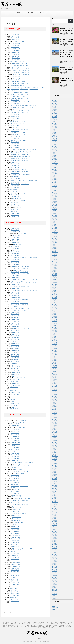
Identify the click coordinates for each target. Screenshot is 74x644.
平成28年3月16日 (25, 310)
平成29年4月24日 (15, 213)
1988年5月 (54, 589)
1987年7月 (54, 591)
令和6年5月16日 (24, 153)
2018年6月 (54, 240)
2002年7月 (54, 491)
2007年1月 (54, 422)
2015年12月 (55, 284)
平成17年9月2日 (15, 138)
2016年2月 (54, 281)
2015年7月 (54, 290)
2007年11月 (55, 408)
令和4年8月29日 (24, 93)
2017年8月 (54, 255)
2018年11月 (55, 232)
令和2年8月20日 (15, 394)
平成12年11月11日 (17, 497)
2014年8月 (54, 304)
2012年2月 (54, 344)
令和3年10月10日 (33, 180)
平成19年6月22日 (19, 422)
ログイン (54, 91)
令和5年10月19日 (25, 73)
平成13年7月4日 (14, 140)
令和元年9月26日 (20, 378)
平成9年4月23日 (15, 276)
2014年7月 (54, 306)
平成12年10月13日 (15, 178)
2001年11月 (55, 500)
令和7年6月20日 (33, 290)
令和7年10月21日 (26, 63)
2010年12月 (55, 361)
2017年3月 (54, 263)
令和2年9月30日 (26, 157)
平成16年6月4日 (16, 298)
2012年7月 (54, 336)
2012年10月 (55, 332)
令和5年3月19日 (15, 89)
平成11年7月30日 (16, 332)
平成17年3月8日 (15, 568)
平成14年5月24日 (15, 449)
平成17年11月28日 (25, 279)
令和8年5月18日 (15, 601)
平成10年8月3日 (15, 186)
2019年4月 (54, 224)
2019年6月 (54, 221)
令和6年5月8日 (15, 579)
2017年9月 (54, 253)
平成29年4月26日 (14, 409)
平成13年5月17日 (15, 173)
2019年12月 (55, 214)
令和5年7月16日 (24, 504)
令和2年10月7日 (15, 572)
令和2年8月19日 (15, 585)
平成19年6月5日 (15, 533)
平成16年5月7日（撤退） (17, 462)
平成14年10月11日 (18, 78)
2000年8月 (54, 523)
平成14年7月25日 (16, 52)
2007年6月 (54, 415)
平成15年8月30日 (16, 58)
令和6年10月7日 (33, 107)
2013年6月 (54, 323)
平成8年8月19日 (15, 126)
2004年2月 (54, 470)
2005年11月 (55, 439)
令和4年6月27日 (24, 303)
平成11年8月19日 (15, 166)
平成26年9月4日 (15, 252)
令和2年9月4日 (15, 405)
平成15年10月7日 (15, 54)
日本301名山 (31, 12)
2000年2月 (54, 533)
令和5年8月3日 (27, 499)
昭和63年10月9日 (25, 158)
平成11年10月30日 (17, 495)
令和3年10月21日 (25, 155)
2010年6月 (54, 370)
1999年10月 (55, 539)
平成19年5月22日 (14, 480)
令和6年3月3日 (34, 149)
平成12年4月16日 (15, 316)
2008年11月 (55, 393)
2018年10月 (55, 234)
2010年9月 (54, 365)
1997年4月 (54, 560)
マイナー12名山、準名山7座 (26, 622)
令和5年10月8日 (24, 290)
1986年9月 (54, 596)
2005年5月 (54, 448)
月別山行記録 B (49, 625)
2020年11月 (55, 200)
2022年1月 (54, 178)
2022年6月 (54, 171)
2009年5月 (54, 387)
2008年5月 (54, 402)
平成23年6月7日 (15, 440)
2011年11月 (55, 347)
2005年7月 (54, 445)
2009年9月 (54, 381)
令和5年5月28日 (15, 594)
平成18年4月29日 (15, 530)
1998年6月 (54, 559)
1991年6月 (54, 568)
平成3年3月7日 (15, 283)
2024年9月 (54, 129)
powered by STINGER (47, 642)
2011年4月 (54, 355)
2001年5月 (54, 510)
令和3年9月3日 (15, 400)
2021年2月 (54, 195)
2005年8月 (54, 444)
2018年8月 (54, 237)
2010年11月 (55, 362)
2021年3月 (54, 194)
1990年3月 (54, 579)
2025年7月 (54, 114)
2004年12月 (55, 454)
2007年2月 (54, 421)
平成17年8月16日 (16, 329)
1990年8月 (54, 577)
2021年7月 (54, 188)
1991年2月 (54, 573)
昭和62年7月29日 (15, 116)
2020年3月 (54, 211)
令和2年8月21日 (16, 392)
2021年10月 (55, 183)
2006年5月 (54, 433)
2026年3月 (54, 103)
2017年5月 (54, 260)
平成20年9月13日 (15, 171)
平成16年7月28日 (15, 265)
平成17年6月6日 (15, 256)
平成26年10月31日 (15, 539)
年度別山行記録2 (63, 624)
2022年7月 (54, 169)
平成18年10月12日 (35, 87)
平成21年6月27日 (25, 268)
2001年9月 (54, 504)
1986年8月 (54, 597)
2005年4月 (54, 450)
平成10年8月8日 (14, 191)
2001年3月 (54, 513)
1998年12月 (55, 551)
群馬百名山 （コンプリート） (20, 627)
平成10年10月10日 (15, 111)
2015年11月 (55, 286)
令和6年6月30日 (24, 272)
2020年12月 (55, 198)
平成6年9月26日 (15, 96)
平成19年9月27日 (24, 96)
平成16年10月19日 (15, 442)
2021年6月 (54, 189)
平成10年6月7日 (15, 314)
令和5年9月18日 (24, 171)
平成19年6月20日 (15, 45)
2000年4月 (54, 530)
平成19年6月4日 (15, 532)
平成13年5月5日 (16, 460)
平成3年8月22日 (17, 508)
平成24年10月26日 (15, 352)
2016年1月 (54, 283)
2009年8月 (54, 382)
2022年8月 (54, 168)
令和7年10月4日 (23, 62)
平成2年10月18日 (17, 102)
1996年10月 (55, 562)
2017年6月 (54, 258)
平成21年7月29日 (15, 239)
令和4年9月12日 (24, 82)
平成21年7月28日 (16, 241)
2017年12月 (55, 249)
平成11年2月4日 (25, 287)
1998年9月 (54, 556)
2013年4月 (54, 324)
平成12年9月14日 (19, 151)
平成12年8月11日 (16, 177)
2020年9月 (54, 203)
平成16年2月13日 (15, 321)
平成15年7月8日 (15, 47)
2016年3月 (54, 280)
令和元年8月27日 (26, 135)
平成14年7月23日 (17, 49)
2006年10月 (55, 425)
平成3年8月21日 (15, 129)
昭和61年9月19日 (15, 155)
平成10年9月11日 (17, 109)
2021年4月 (54, 192)
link (7, 15)
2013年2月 (54, 327)
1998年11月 (55, 553)
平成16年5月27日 (15, 261)
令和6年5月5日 (15, 581)
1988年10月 (55, 585)
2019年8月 (54, 220)
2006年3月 (54, 436)
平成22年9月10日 (15, 263)
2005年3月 (54, 451)
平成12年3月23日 (19, 473)
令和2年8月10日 (24, 65)
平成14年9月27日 (15, 290)
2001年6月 (54, 508)
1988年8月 (54, 586)
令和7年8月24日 (24, 486)
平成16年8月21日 (14, 62)
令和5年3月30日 (24, 305)
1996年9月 (54, 563)
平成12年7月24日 (15, 272)
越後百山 (40, 628)
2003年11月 (55, 473)
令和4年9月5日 (25, 98)
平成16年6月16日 (15, 482)
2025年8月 (54, 112)
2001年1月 (54, 516)
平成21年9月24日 (15, 541)
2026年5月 (54, 100)
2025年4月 (54, 119)
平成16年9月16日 (16, 69)
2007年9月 (54, 411)
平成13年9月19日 (15, 195)
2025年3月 (54, 120)
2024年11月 (55, 126)
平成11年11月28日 (15, 468)
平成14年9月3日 (15, 146)
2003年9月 (54, 476)
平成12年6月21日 (15, 493)
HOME (6, 20)
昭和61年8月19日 (14, 180)
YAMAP (30, 15)
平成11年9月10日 (17, 175)
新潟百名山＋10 (19, 625)
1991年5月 (54, 569)
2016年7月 (54, 273)
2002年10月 (55, 487)
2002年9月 (54, 488)
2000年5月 (54, 528)
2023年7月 (54, 151)
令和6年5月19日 (24, 160)
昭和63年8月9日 (15, 182)
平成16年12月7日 (15, 466)
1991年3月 (54, 571)
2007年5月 (54, 416)
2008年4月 (54, 404)
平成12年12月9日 (16, 318)
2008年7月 (54, 399)
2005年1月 (54, 453)
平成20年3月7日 (15, 557)
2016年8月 (54, 272)
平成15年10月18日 (14, 354)
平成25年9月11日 (15, 38)
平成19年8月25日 (16, 343)
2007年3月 (54, 419)
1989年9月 (54, 580)
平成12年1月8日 (23, 283)
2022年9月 (54, 166)
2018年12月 (55, 230)
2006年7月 (54, 430)
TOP (7, 12)
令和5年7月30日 (24, 84)
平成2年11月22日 (15, 105)
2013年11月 (55, 315)
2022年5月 (54, 172)
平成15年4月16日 (15, 371)
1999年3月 (54, 548)
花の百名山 (34, 628)
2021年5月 (54, 191)
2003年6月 (54, 480)
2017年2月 (54, 264)
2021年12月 (55, 180)
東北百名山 (56, 625)
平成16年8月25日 (15, 345)
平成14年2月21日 (25, 471)
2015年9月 (54, 289)
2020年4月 (54, 209)
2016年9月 (54, 270)
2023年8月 (54, 149)
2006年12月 (55, 424)
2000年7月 (54, 525)
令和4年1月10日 (25, 111)
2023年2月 (54, 158)
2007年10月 (55, 410)
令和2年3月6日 (15, 382)
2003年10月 (55, 474)
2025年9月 (54, 111)
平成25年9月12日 (15, 36)
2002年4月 (54, 496)
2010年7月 (54, 369)
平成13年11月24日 (15, 365)
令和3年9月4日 (13, 597)
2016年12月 (55, 266)
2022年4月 (54, 174)
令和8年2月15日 (33, 105)
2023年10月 (55, 146)
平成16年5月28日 (15, 438)
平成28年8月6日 (15, 228)
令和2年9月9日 (20, 208)
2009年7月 (54, 384)
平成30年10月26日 (15, 385)
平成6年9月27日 (15, 94)
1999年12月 (55, 536)
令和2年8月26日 (14, 588)
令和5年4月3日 (24, 501)
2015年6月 (54, 292)
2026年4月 (54, 102)
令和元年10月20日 (24, 149)
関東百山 (51, 628)
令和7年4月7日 (15, 599)
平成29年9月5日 (15, 243)
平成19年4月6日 (15, 554)
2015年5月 (54, 293)
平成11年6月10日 (15, 168)
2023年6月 (54, 152)
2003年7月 (54, 479)
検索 (53, 18)
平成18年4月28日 (16, 526)
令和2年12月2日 (35, 279)
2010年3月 (54, 375)
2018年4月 (54, 243)
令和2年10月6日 (15, 570)
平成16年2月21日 (15, 453)
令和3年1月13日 (24, 107)
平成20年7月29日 (16, 515)
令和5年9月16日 (26, 169)
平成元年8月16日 (15, 133)
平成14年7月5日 (15, 479)
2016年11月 (55, 267)
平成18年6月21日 (15, 34)
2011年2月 (54, 358)
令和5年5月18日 (27, 102)
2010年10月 (55, 364)
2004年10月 (55, 457)
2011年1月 (54, 359)
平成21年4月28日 (15, 528)
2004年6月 (54, 464)
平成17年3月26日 (15, 325)
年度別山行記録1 (55, 624)
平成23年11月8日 (16, 446)
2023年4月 (54, 155)
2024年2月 (54, 140)
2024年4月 (54, 137)
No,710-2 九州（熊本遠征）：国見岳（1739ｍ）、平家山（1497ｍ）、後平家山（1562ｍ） (66, 54)
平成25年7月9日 (17, 550)
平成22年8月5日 (19, 499)
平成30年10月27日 (15, 575)
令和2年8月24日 (14, 391)
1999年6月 (54, 545)
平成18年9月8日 (15, 338)
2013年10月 (55, 316)
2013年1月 (54, 329)
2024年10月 (55, 128)
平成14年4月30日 (15, 448)
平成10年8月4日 (15, 188)
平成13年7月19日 (19, 42)
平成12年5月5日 (18, 470)
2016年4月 (54, 278)
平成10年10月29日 (15, 76)
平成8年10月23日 (15, 82)
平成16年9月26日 (15, 254)
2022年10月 (55, 165)
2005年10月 (55, 441)
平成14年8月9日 (15, 80)
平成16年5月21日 (28, 462)
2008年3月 (54, 405)
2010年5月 (54, 372)
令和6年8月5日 (23, 193)
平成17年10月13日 (15, 330)
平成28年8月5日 (22, 420)
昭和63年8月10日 (15, 184)
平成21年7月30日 (15, 237)
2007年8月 (54, 413)
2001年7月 (54, 507)
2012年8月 (54, 335)
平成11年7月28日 (14, 124)
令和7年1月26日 (25, 281)
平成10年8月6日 (16, 360)
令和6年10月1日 (34, 257)
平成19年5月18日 (14, 524)
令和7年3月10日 (25, 69)
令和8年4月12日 (32, 283)
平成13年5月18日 (15, 197)
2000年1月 (54, 534)
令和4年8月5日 (24, 133)
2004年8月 (54, 461)
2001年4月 (54, 511)
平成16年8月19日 (16, 444)
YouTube (19, 15)
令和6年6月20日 (25, 274)
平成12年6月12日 (16, 277)
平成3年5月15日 (16, 162)
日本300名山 (55, 608)
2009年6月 (54, 385)
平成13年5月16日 (16, 376)
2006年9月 (54, 427)
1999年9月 (54, 540)
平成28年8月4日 (15, 230)
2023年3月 (54, 157)
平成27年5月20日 (14, 202)
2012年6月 (54, 338)
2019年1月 (54, 229)
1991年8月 (54, 566)
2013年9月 (54, 318)
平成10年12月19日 (15, 287)
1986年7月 (54, 599)
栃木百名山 (62, 625)
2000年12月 (55, 517)
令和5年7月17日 (25, 329)
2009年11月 (55, 378)
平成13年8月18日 (15, 113)
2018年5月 (54, 241)
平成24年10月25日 (17, 517)
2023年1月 (54, 160)
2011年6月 (54, 352)
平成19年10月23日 (17, 521)
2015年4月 (54, 295)
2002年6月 (54, 493)
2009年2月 (54, 392)
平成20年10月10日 (15, 544)
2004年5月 (54, 465)
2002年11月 (55, 485)
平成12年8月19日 (15, 303)
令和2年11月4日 (16, 380)
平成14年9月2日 (15, 144)
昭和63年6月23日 (15, 107)
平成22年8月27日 (15, 356)
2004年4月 (54, 467)
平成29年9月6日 (15, 426)
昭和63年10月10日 (17, 157)
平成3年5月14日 (15, 164)
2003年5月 (54, 482)
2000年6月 (54, 527)
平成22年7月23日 (15, 347)
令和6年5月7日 (15, 577)
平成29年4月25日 (15, 215)
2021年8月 (54, 186)
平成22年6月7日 (16, 367)
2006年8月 (54, 428)
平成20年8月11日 (15, 501)
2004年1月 (54, 471)
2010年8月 (54, 367)
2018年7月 (54, 238)
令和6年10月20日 (34, 89)
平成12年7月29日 (15, 299)
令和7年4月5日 (15, 590)
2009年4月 (54, 388)
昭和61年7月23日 (16, 135)
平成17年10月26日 (15, 307)
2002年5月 (54, 494)
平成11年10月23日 (15, 98)
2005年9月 (54, 442)
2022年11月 (55, 163)
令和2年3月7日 (17, 566)
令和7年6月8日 (25, 266)
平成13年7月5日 (15, 142)
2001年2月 (54, 514)
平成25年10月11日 (14, 369)
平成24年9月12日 (24, 129)
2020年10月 (55, 201)
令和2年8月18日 (15, 206)
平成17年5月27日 (15, 361)
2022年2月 (54, 177)
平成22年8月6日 (15, 327)
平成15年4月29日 (15, 477)
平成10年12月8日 (15, 115)
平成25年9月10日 (16, 40)
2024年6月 (54, 134)
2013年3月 (54, 326)
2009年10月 (55, 379)
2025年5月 (54, 117)
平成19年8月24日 (14, 341)
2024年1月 (54, 142)
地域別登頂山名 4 (14, 624)
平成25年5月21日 (14, 387)
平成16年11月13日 (15, 451)
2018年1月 (54, 247)
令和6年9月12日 (23, 140)
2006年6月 (54, 431)
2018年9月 (54, 235)
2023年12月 (55, 143)
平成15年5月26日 (16, 266)
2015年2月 (54, 298)
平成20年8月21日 (16, 519)
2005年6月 (54, 447)
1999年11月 (55, 537)
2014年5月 (54, 309)
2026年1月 (54, 106)
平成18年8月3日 (17, 169)
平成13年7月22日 (17, 43)
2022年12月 (55, 161)
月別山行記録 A (40, 625)
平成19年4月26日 (15, 455)
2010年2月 (54, 376)
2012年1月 (54, 346)
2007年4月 (54, 418)
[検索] (71, 21)
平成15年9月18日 (15, 301)
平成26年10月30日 (17, 372)
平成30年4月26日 (25, 466)
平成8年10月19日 (15, 279)
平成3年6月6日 (17, 71)
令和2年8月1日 (16, 431)
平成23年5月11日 (15, 437)
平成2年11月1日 (15, 100)
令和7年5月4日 (15, 402)
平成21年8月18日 (29, 151)
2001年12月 (55, 499)
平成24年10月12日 (22, 200)
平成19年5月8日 (16, 363)
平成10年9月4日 (15, 93)
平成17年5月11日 (17, 535)
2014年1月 (54, 313)
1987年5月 (54, 594)
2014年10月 (55, 301)
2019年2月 (54, 227)
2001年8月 (54, 505)
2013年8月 (54, 319)
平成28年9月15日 (16, 374)
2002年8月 (54, 490)
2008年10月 (55, 395)
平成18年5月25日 (16, 350)
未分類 (53, 609)
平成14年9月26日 (15, 294)
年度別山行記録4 (11, 625)
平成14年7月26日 (15, 51)
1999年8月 (54, 542)
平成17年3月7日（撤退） (27, 548)
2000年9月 (54, 522)
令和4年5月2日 (23, 85)
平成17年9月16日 (15, 305)
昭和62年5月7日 (15, 153)
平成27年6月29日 (15, 475)
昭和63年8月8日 (23, 180)
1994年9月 (54, 565)
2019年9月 (54, 218)
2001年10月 (55, 502)
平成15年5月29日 (15, 459)
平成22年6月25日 (16, 63)
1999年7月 (54, 543)
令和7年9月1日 (23, 122)
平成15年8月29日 (15, 257)
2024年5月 (54, 135)
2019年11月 (55, 215)
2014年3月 (54, 312)
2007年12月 (55, 407)
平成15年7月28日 (15, 323)
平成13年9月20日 (14, 193)
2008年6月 (54, 401)
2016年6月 (54, 275)
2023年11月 (55, 145)
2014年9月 (54, 303)
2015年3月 (54, 296)
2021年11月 (55, 181)
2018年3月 (54, 244)
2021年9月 (54, 184)
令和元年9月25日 (16, 563)
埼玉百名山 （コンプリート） (25, 624)
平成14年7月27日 (21, 428)
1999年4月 (54, 546)
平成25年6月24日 (15, 259)
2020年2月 (54, 212)
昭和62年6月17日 (15, 84)
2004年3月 (54, 468)
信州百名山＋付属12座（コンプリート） (41, 622)
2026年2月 (54, 105)
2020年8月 (54, 204)
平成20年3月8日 (16, 555)
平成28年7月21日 (27, 74)
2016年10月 (55, 269)
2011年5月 (54, 353)
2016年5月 (54, 276)
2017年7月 (54, 257)
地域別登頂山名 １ (64, 622)
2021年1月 (54, 197)
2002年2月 (54, 497)
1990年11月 (55, 574)
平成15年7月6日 (17, 232)
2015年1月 (54, 300)
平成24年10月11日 (17, 199)
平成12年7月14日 (15, 292)
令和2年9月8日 (15, 211)
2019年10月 (55, 217)
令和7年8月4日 (23, 124)
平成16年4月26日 (16, 285)
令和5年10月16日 (25, 257)
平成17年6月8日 (15, 248)
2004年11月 (55, 456)
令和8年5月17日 (15, 403)
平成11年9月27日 (16, 274)
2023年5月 (54, 154)
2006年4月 (54, 434)
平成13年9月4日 (15, 60)
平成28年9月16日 (14, 552)
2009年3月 (54, 390)
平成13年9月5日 (15, 65)
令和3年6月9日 (24, 299)
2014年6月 (54, 307)
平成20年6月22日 (15, 424)
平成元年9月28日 (15, 87)
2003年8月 (54, 477)
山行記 (19, 12)
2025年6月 (54, 115)
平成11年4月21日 (16, 319)
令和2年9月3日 (15, 210)
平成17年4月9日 (16, 548)
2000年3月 (54, 531)
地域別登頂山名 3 (55, 622)
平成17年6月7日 (17, 250)
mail (65, 12)
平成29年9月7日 (15, 429)
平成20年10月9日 (15, 543)
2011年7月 (54, 350)
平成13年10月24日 (15, 91)
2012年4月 (54, 341)
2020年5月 (54, 207)
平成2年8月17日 (15, 502)
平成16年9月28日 (15, 246)
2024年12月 (55, 125)
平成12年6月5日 (15, 312)
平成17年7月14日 (24, 234)
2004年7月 (54, 462)
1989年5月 (54, 583)
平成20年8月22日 (27, 175)
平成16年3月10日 (16, 383)
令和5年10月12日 (24, 94)
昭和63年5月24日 (15, 158)
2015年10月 (55, 287)
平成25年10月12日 (15, 537)
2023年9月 (54, 148)
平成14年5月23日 (15, 457)
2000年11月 (55, 519)
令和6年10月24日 (26, 71)
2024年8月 (54, 131)
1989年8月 (54, 582)
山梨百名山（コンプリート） (38, 624)
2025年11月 (55, 108)
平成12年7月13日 (15, 268)
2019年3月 (54, 226)
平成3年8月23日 (16, 334)
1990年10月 (55, 576)
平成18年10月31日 (18, 464)
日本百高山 (33, 625)
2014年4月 (54, 310)
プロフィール (54, 12)
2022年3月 (54, 175)
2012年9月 (54, 333)
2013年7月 (54, 321)
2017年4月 (54, 261)
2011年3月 (54, 356)
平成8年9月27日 (15, 149)
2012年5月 (54, 339)
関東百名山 (45, 628)
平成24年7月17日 (15, 512)
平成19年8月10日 (15, 340)
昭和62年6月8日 (15, 85)
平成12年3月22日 (15, 471)
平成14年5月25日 (16, 288)
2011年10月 (55, 349)
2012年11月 (55, 330)
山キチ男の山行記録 (37, 638)
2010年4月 (54, 373)
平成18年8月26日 (17, 490)
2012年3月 (54, 342)
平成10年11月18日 (15, 281)
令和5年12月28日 (24, 89)
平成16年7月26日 (15, 67)
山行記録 (42, 12)
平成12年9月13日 (15, 310)
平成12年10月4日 (15, 73)
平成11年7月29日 (14, 122)
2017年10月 (55, 252)
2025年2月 (54, 122)
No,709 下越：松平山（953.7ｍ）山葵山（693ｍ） (66, 80)
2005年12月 (55, 438)
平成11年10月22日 (15, 308)
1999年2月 (54, 550)
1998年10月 (55, 554)
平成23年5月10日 (15, 433)
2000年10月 (55, 520)
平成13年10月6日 (25, 113)
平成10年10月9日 (17, 74)
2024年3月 (54, 138)
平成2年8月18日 (15, 118)
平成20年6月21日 (17, 235)
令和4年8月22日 (25, 184)
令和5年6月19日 (25, 308)
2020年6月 (54, 206)
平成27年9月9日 (16, 217)
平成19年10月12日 (15, 136)
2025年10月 (55, 109)
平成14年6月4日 (17, 270)
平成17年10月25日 (25, 87)
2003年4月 (54, 484)
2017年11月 (55, 250)
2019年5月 (54, 223)
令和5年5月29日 (15, 596)
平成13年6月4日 (15, 104)
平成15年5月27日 (15, 358)
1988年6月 (54, 588)
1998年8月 (54, 557)
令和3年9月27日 (24, 513)
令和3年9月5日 (15, 592)
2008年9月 (54, 396)
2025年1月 (54, 123)
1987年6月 (54, 592)
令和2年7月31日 (17, 245)
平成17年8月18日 (15, 504)
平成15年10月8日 (15, 56)
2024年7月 (54, 132)
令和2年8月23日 (14, 204)
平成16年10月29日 (15, 506)
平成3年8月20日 (17, 127)
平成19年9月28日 (14, 488)
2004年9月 (54, 459)
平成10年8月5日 (14, 189)
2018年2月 (54, 246)
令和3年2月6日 (24, 105)
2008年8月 (54, 398)
